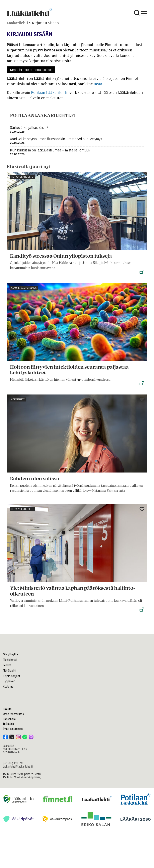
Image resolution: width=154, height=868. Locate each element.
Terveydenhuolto (22, 177)
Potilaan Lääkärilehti (49, 93)
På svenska (9, 719)
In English (8, 724)
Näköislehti (10, 671)
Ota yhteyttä (10, 654)
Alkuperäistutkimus (24, 288)
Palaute (7, 709)
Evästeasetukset (13, 729)
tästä (98, 84)
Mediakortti (10, 660)
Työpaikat (9, 681)
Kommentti (18, 399)
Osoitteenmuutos (13, 714)
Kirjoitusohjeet (12, 676)
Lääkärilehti (17, 23)
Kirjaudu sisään (45, 23)
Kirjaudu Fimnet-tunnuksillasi (31, 70)
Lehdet (7, 665)
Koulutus (8, 687)
